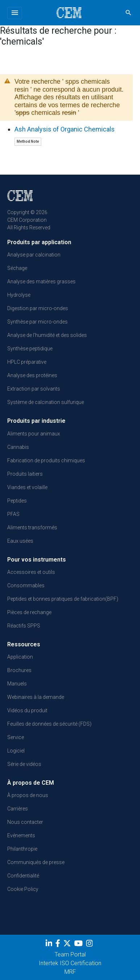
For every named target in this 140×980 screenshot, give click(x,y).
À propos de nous (28, 795)
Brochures (19, 670)
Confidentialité (23, 876)
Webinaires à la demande (36, 697)
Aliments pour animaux (34, 434)
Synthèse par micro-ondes (37, 322)
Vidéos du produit (27, 710)
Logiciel (16, 751)
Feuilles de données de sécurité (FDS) (49, 724)
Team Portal (70, 954)
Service (16, 737)
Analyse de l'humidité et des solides (47, 335)
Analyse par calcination (34, 255)
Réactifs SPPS (24, 626)
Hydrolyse (19, 295)
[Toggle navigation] (15, 13)
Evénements (21, 835)
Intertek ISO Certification (70, 963)
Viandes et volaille (27, 487)
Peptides (17, 501)
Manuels (17, 684)
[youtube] (79, 945)
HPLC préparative (27, 362)
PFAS (13, 514)
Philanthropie (22, 849)
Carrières (18, 809)
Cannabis (18, 447)
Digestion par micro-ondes (38, 308)
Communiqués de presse (36, 862)
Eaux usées (20, 541)
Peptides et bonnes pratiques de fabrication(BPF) (63, 599)
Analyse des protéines (32, 375)
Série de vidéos (24, 764)
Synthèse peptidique (30, 349)
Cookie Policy (23, 889)
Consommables (26, 585)
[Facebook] (59, 945)
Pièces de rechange (29, 612)
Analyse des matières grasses (41, 282)
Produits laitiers (25, 474)
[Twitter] (68, 945)
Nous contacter (25, 822)
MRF (70, 972)
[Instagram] (90, 945)
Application (20, 657)
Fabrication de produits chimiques (46, 460)
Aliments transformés (32, 527)
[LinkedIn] (50, 945)
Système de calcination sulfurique (46, 402)
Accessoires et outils (31, 572)
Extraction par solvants (34, 389)
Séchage (17, 268)
